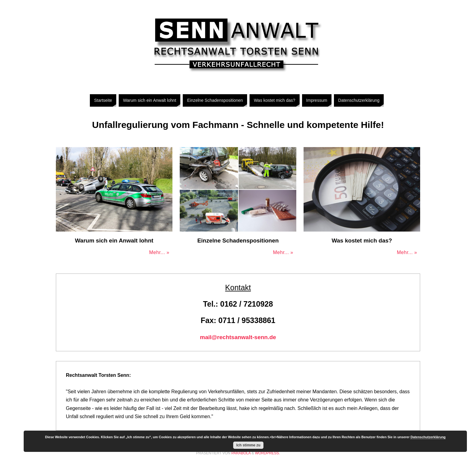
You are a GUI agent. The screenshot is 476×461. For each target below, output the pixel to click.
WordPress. (267, 453)
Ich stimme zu (248, 445)
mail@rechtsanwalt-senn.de (238, 337)
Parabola (241, 453)
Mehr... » (159, 252)
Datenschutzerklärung (428, 437)
